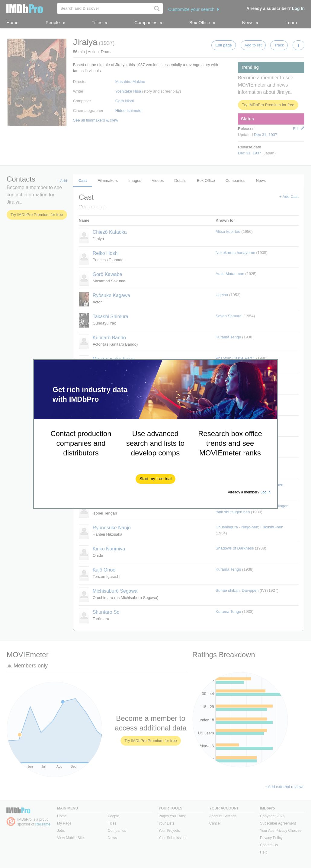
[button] (156, 479)
